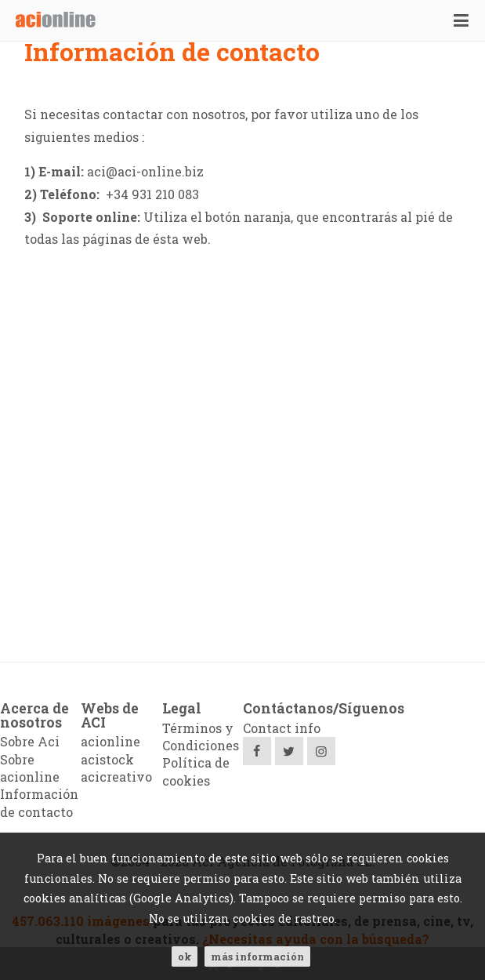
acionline (110, 741)
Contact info (282, 728)
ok (185, 956)
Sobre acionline (30, 768)
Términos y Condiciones (201, 737)
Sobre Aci (30, 741)
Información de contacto (39, 802)
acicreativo (116, 777)
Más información (257, 956)
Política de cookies (196, 771)
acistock (107, 759)
